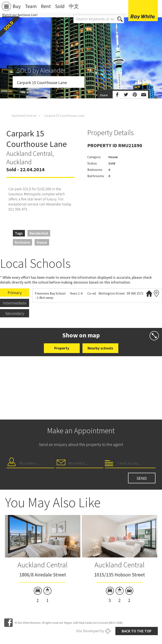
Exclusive (22, 242)
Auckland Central (24, 115)
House (42, 242)
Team (31, 6)
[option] (43, 560)
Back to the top (137, 631)
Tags (19, 233)
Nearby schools (100, 348)
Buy (17, 6)
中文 (74, 6)
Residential (39, 233)
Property (62, 348)
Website (149, 293)
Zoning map (157, 293)
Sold (60, 6)
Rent (46, 6)
